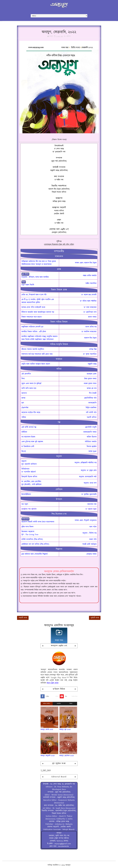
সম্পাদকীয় (59, 251)
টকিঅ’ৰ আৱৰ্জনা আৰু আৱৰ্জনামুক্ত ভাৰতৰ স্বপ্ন (38, 312)
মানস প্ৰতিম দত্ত (91, 327)
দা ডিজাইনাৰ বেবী (28, 447)
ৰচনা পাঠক (93, 527)
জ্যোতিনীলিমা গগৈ (90, 398)
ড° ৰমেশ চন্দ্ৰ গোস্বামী (89, 295)
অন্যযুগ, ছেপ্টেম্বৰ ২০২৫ (67, 756)
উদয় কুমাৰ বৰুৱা (90, 379)
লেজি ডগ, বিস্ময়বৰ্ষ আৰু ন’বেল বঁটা (34, 295)
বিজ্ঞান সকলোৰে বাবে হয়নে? (32, 317)
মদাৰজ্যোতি (92, 403)
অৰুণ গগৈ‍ (93, 539)
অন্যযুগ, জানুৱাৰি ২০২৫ (48, 756)
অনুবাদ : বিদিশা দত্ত (90, 533)
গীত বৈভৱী (93, 393)
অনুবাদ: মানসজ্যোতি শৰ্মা (88, 477)
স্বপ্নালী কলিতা (92, 417)
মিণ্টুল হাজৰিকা (91, 408)
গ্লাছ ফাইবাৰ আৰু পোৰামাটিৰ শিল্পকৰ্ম (35, 554)
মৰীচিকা (24, 432)
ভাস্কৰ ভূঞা (93, 451)
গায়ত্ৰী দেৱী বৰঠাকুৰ (89, 544)
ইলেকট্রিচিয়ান (26, 494)
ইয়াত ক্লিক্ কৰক (53, 683)
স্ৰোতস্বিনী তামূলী (91, 427)
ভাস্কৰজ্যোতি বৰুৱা (90, 432)
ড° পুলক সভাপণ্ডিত (90, 354)
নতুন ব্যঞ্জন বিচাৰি (28, 285)
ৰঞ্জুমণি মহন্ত (92, 364)
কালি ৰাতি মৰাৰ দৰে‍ (29, 388)
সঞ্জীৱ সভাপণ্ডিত (91, 283)
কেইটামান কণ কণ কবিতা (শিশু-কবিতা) (35, 544)
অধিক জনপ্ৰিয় (47, 704)
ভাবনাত (24, 393)
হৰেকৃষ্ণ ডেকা (92, 374)
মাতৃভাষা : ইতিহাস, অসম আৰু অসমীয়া (35, 277)
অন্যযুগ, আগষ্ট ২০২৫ (47, 730)
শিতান (71, 704)
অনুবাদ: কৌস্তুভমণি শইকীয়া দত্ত (86, 463)
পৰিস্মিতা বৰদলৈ (91, 442)
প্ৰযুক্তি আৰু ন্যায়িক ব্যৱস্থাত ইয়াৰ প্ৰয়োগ (36, 364)
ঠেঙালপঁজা (25, 408)
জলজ (23, 398)
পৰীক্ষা (24, 417)
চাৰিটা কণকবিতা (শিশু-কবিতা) (32, 539)
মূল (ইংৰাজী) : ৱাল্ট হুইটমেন (31, 484)
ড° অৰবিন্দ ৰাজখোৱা (89, 332)
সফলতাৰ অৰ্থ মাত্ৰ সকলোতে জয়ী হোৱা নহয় (37, 354)
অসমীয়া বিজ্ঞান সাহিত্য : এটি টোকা (34, 332)
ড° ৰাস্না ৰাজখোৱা (90, 307)
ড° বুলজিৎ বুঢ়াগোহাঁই (89, 494)
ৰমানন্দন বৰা (92, 504)
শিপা (23, 379)
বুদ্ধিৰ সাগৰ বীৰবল (27, 527)
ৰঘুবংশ (24, 461)
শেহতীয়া (59, 704)
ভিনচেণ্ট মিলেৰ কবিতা (29, 477)
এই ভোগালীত (26, 374)
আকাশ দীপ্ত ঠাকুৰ (90, 338)
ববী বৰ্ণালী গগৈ (91, 412)
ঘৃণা (23, 403)
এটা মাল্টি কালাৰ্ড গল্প (29, 427)
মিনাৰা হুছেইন (92, 447)
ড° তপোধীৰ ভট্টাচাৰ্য (29, 472)
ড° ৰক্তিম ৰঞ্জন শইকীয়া (88, 301)
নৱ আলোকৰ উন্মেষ (28, 437)
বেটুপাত (68, 36)
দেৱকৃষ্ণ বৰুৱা (91, 554)
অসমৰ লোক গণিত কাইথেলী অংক (33, 307)
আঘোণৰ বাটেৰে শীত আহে (31, 412)
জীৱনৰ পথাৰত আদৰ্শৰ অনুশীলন (33, 349)
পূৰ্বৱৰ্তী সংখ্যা (95, 618)
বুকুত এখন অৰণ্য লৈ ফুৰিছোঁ (31, 384)
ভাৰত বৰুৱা (92, 317)
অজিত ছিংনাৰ (92, 437)
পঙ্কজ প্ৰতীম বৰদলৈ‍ (90, 276)
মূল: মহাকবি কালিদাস (29, 464)
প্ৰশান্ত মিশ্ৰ (93, 349)
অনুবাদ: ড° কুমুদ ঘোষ (89, 470)
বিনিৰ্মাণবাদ (25, 469)
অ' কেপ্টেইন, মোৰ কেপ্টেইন (31, 482)
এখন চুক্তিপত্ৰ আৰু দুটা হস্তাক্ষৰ (32, 442)
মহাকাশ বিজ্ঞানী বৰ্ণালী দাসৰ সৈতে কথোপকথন (38, 522)
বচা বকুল (25, 504)
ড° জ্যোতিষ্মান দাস (90, 312)
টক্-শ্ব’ (24, 451)
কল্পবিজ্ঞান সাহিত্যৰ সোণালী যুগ (32, 327)
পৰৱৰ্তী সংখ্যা (23, 618)
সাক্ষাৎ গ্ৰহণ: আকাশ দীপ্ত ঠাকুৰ (86, 263)
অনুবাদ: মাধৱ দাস (90, 483)
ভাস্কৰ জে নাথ (92, 388)
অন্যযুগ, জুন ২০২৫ (65, 730)
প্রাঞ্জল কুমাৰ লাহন (90, 384)
